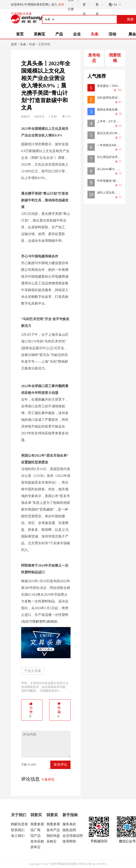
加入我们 (18, 836)
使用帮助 (69, 841)
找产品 (35, 836)
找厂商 (35, 830)
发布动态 (94, 58)
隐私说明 (69, 830)
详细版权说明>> (50, 691)
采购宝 (39, 34)
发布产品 (53, 830)
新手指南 (70, 815)
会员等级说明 (73, 836)
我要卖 (52, 815)
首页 (20, 34)
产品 (59, 34)
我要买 (36, 815)
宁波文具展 (33, 671)
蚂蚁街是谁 (19, 824)
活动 (112, 34)
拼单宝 (35, 847)
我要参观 (37, 824)
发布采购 (37, 841)
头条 (95, 34)
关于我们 (19, 815)
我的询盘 (53, 836)
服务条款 (69, 824)
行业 (32, 44)
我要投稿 (115, 58)
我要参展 (53, 824)
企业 (77, 34)
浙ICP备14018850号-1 (95, 864)
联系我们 (18, 830)
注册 (71, 9)
